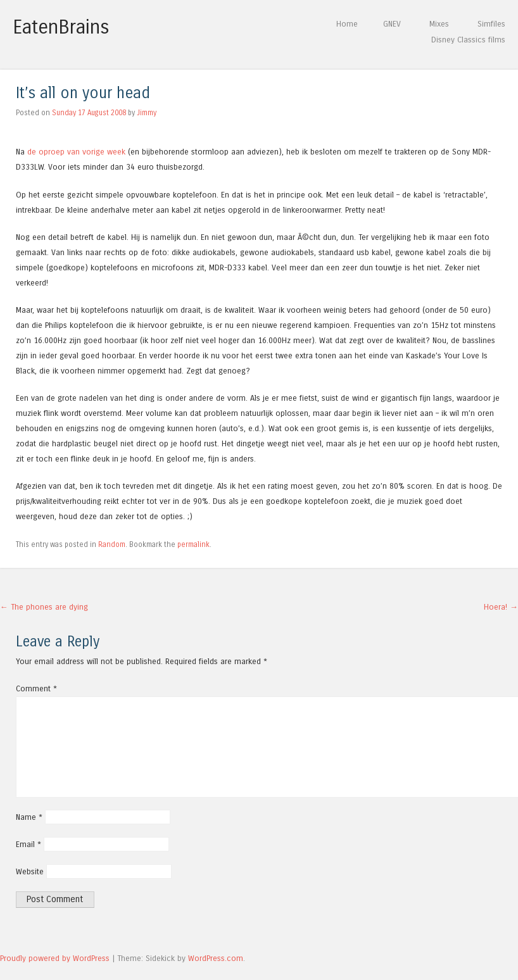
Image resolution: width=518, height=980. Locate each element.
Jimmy (147, 113)
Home (347, 24)
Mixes (439, 24)
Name (29, 817)
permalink (193, 544)
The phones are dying (44, 607)
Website (30, 871)
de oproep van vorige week (76, 152)
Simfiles (491, 24)
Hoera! (501, 607)
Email (28, 844)
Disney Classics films (468, 40)
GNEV (392, 24)
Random (112, 544)
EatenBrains (61, 27)
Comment (36, 688)
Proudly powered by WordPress (55, 958)
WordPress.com (216, 958)
